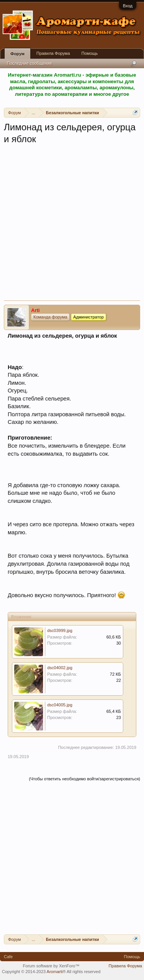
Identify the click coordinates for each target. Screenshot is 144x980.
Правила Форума (53, 53)
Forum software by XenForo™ (51, 966)
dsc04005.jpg (60, 705)
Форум (17, 54)
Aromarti (55, 972)
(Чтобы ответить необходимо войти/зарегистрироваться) (84, 779)
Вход (128, 6)
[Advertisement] (72, 225)
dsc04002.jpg (60, 668)
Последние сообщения (29, 63)
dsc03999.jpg (60, 630)
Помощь (90, 53)
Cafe (8, 957)
